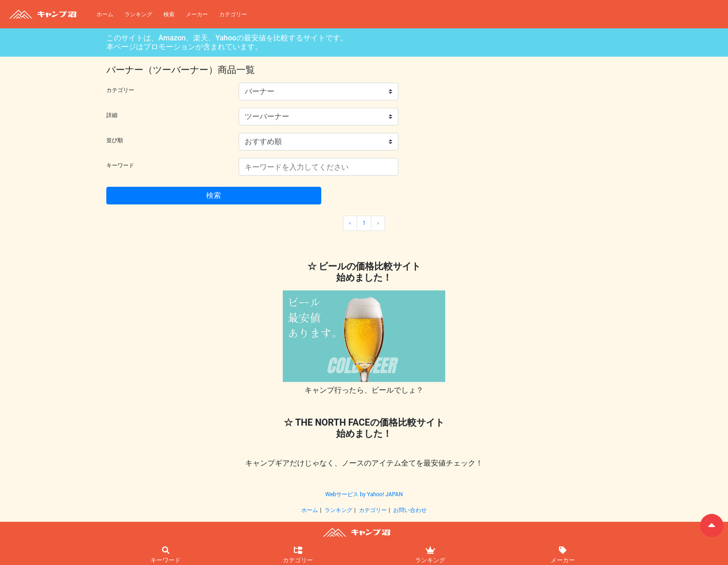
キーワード (120, 165)
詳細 (112, 115)
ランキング (138, 14)
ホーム (105, 14)
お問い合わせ (410, 510)
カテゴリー (233, 14)
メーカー (197, 14)
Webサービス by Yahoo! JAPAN (364, 494)
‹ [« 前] (350, 223)
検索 (169, 14)
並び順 (115, 140)
